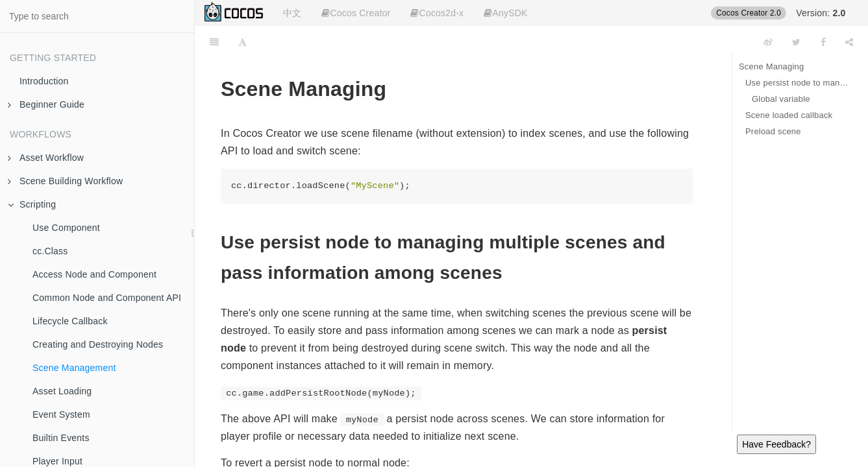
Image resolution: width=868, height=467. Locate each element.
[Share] (849, 42)
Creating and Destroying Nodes (98, 344)
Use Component (66, 228)
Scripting (32, 204)
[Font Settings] (242, 42)
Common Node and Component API (107, 298)
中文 (292, 13)
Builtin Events (61, 438)
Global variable (781, 99)
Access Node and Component (94, 274)
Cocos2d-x (437, 13)
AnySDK (505, 13)
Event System (61, 414)
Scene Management (74, 368)
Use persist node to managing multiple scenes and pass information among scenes (797, 83)
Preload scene (773, 131)
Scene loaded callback (789, 115)
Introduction (44, 81)
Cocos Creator (356, 13)
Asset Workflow (46, 158)
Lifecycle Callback (70, 321)
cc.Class (50, 251)
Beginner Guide (46, 104)
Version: (821, 13)
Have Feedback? (776, 444)
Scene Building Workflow (65, 181)
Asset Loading (62, 391)
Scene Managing (771, 66)
